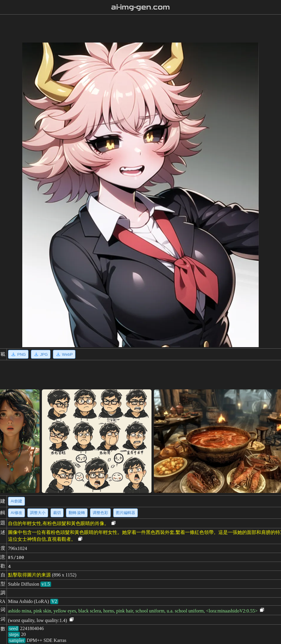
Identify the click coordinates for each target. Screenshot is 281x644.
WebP (64, 354)
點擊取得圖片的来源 (29, 575)
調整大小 (38, 513)
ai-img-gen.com (141, 7)
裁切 (57, 513)
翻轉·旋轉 (77, 513)
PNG (18, 354)
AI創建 (16, 501)
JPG (41, 354)
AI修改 (16, 513)
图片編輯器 (125, 513)
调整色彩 (100, 513)
